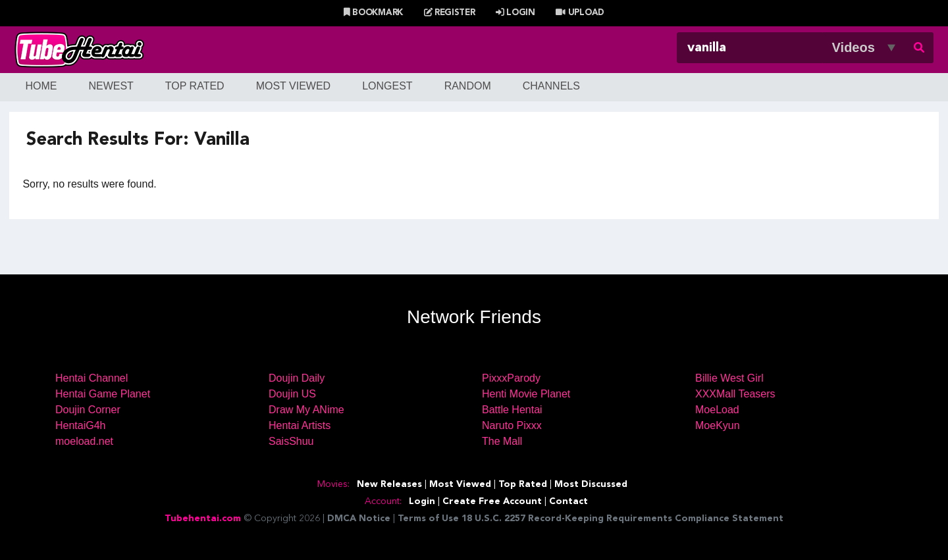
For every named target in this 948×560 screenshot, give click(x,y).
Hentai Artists (300, 425)
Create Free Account (492, 501)
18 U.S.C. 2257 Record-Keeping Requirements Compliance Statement (622, 519)
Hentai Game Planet (103, 394)
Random (468, 86)
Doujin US (292, 394)
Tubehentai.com (203, 519)
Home (41, 86)
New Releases (389, 484)
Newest (111, 86)
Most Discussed (591, 484)
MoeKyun (718, 425)
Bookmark (373, 13)
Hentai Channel (92, 378)
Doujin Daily (297, 378)
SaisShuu (291, 441)
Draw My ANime (306, 410)
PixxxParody (511, 378)
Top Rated (195, 86)
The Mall (502, 441)
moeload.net (84, 441)
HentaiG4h (81, 425)
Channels (551, 86)
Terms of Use (428, 519)
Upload (580, 13)
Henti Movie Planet (526, 394)
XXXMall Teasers (735, 394)
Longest (387, 86)
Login (515, 13)
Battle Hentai (512, 410)
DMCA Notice (359, 519)
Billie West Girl (729, 378)
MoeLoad (717, 410)
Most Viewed (294, 86)
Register (450, 13)
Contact (568, 501)
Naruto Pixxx (512, 425)
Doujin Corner (88, 410)
